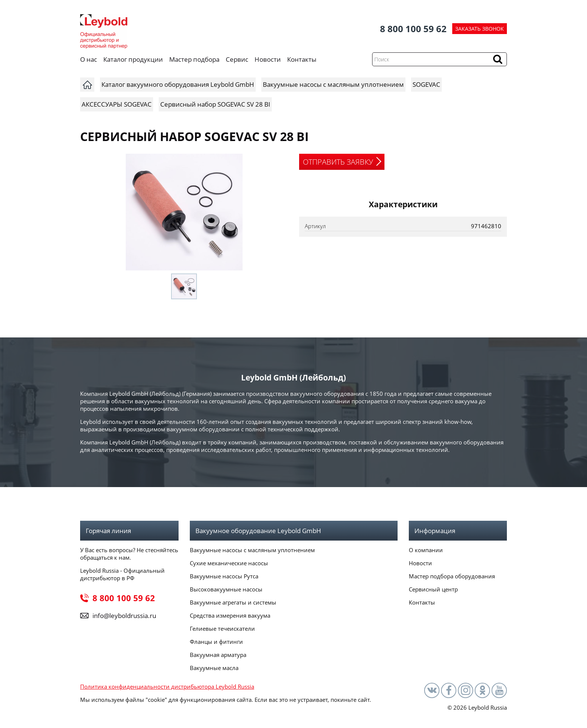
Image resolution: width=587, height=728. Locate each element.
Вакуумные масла (214, 668)
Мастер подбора (194, 59)
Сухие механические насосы (229, 563)
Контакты (302, 59)
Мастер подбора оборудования (452, 576)
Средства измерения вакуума (230, 615)
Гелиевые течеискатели (222, 628)
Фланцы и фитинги (216, 642)
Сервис (237, 59)
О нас (89, 59)
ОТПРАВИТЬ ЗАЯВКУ (338, 162)
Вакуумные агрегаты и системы (233, 602)
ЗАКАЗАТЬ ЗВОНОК (480, 29)
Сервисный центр (433, 589)
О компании (426, 550)
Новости (268, 59)
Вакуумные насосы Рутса (224, 576)
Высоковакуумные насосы (226, 589)
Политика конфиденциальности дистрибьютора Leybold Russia (167, 686)
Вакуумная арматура (218, 655)
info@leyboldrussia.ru (124, 616)
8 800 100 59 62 (413, 29)
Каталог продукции (133, 59)
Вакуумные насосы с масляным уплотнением (252, 550)
